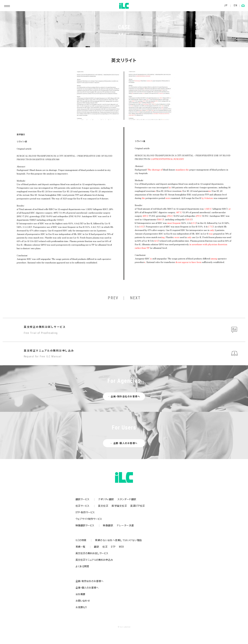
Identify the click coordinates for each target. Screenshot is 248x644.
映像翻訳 (108, 525)
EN (235, 5)
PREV (113, 298)
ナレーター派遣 (125, 525)
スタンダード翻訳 (127, 499)
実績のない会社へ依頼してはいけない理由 (118, 540)
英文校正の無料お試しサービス (133, 330)
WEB (121, 547)
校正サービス (82, 506)
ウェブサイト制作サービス (89, 519)
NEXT (135, 298)
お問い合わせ (83, 601)
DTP (113, 547)
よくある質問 (82, 566)
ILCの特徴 (81, 540)
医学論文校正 (119, 506)
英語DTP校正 (138, 506)
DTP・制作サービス (85, 512)
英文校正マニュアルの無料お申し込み (133, 354)
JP (226, 5)
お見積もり (81, 607)
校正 (105, 547)
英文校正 (103, 506)
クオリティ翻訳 (106, 499)
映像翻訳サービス (85, 525)
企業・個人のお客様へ (87, 588)
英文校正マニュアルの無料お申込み (94, 560)
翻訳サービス (82, 499)
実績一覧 (80, 547)
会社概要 (80, 594)
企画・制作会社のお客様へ (89, 581)
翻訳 (97, 547)
